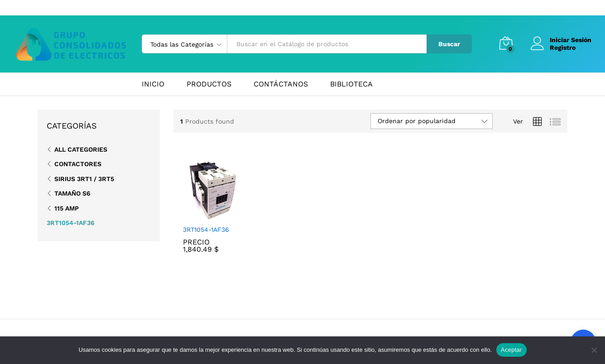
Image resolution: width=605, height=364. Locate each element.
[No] (594, 350)
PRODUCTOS (209, 84)
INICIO (153, 84)
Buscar (449, 44)
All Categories (81, 149)
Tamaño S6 (72, 193)
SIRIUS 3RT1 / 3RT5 (84, 179)
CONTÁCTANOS (281, 84)
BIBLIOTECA (351, 84)
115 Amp (67, 208)
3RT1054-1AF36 (206, 230)
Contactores (78, 164)
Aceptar (511, 350)
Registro (563, 48)
